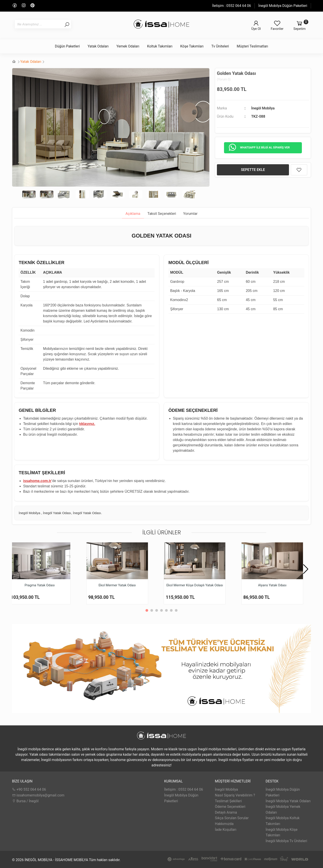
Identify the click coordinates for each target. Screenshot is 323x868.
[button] (306, 569)
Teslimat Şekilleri (228, 801)
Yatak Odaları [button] (98, 46)
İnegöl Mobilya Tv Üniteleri (286, 841)
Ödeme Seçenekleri (230, 807)
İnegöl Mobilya (263, 108)
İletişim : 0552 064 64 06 (232, 6)
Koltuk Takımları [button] (160, 46)
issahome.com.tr (37, 481)
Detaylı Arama (226, 812)
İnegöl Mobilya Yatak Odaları (288, 801)
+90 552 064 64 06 (29, 789)
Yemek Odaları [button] (128, 46)
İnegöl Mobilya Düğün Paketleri (283, 6)
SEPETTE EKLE (253, 170)
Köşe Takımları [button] (192, 46)
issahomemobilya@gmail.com (38, 795)
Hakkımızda (224, 824)
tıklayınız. (87, 424)
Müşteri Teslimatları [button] (252, 46)
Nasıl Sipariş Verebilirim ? (235, 795)
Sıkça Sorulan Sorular (232, 818)
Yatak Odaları (31, 62)
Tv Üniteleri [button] (220, 46)
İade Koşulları (226, 830)
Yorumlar (191, 214)
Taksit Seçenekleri (162, 214)
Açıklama (133, 214)
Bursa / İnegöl (25, 801)
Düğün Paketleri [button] (67, 46)
